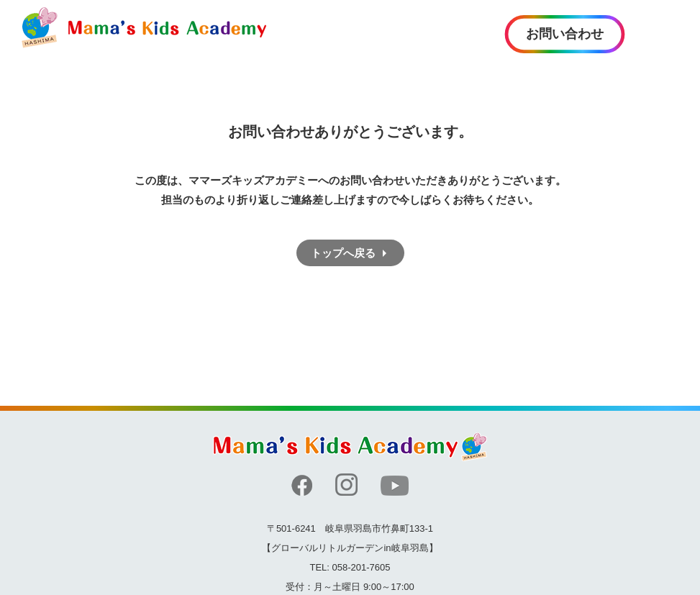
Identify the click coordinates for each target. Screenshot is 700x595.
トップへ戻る (343, 253)
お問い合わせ (565, 34)
